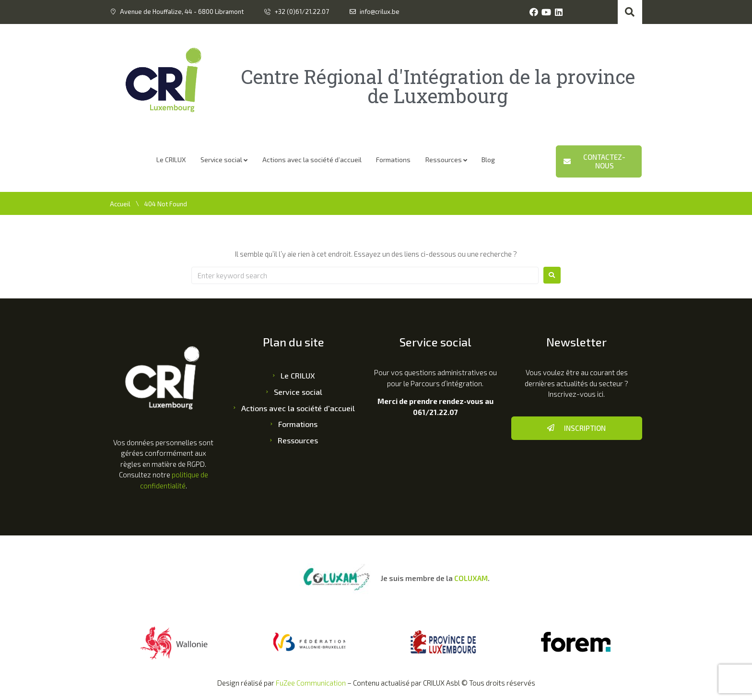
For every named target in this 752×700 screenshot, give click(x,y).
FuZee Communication (311, 683)
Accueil (120, 204)
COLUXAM (471, 578)
